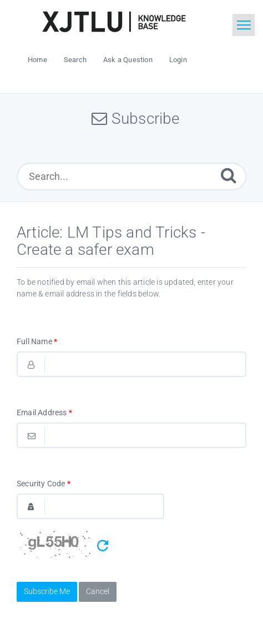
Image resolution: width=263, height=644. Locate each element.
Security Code (44, 484)
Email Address (44, 412)
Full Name (37, 341)
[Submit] (229, 175)
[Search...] (131, 177)
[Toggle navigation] (244, 25)
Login (178, 60)
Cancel (98, 591)
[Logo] (114, 22)
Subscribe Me (47, 591)
